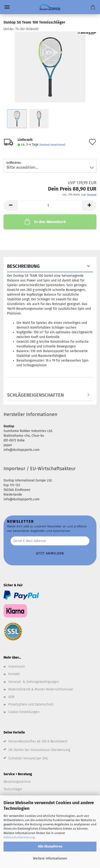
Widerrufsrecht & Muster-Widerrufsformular (41, 689)
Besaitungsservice (17, 782)
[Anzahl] (50, 206)
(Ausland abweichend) (52, 145)
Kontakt (14, 674)
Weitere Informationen (50, 858)
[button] (11, 206)
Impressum (17, 666)
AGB (11, 697)
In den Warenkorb (45, 221)
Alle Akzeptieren (50, 846)
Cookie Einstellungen (24, 712)
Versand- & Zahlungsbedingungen (34, 682)
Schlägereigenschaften (35, 395)
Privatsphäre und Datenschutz (31, 704)
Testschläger (13, 789)
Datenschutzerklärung (19, 837)
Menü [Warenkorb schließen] (7, 7)
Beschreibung (23, 266)
